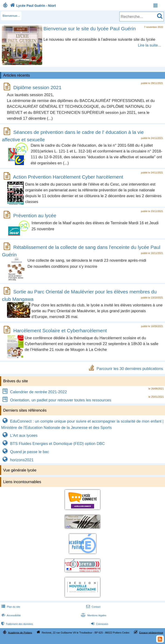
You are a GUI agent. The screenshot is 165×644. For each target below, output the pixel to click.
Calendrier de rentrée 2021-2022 (34, 392)
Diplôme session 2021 (37, 87)
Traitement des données (17, 624)
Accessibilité (11, 615)
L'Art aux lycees (19, 436)
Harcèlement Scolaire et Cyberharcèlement (60, 330)
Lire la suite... (149, 45)
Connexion (99, 624)
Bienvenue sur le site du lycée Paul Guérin (90, 29)
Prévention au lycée (35, 215)
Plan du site (10, 607)
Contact (93, 607)
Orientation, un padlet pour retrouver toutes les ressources (56, 400)
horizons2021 (17, 460)
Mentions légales (93, 615)
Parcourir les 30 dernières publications (130, 368)
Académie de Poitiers (20, 632)
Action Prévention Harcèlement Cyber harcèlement (68, 177)
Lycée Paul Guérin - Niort (33, 6)
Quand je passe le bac (25, 452)
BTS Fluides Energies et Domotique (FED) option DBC (53, 444)
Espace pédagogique (151, 632)
